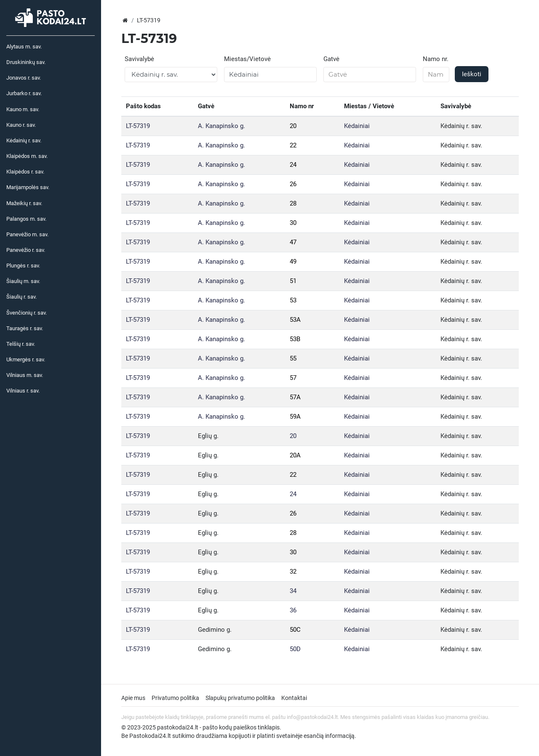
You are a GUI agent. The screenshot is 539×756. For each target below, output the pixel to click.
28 (293, 203)
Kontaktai (294, 698)
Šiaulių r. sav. (21, 297)
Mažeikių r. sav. (24, 203)
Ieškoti (472, 74)
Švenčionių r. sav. (27, 313)
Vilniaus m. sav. (25, 375)
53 (293, 300)
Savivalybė (139, 59)
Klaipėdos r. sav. (25, 172)
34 (293, 591)
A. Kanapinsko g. (221, 126)
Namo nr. (436, 59)
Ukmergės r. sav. (26, 359)
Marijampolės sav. (28, 187)
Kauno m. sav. (23, 109)
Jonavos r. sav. (24, 78)
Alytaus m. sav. (24, 47)
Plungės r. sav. (23, 266)
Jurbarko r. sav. (24, 93)
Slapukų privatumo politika (240, 698)
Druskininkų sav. (26, 62)
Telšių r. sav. (21, 344)
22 (293, 145)
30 (293, 223)
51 (293, 281)
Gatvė (331, 59)
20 (293, 126)
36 (293, 610)
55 (293, 358)
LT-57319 (138, 126)
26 (293, 184)
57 (293, 378)
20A (295, 455)
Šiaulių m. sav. (23, 281)
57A (295, 397)
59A (295, 417)
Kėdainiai (357, 126)
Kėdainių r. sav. (24, 140)
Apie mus (133, 698)
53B (295, 339)
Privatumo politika (175, 698)
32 (293, 572)
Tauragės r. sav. (25, 328)
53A (295, 320)
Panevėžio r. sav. (26, 250)
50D (295, 649)
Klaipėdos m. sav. (27, 156)
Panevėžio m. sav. (27, 234)
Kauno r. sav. (21, 125)
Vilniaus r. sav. (23, 391)
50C (295, 630)
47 (293, 242)
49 (293, 262)
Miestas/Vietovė (247, 59)
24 (293, 165)
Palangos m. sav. (26, 219)
